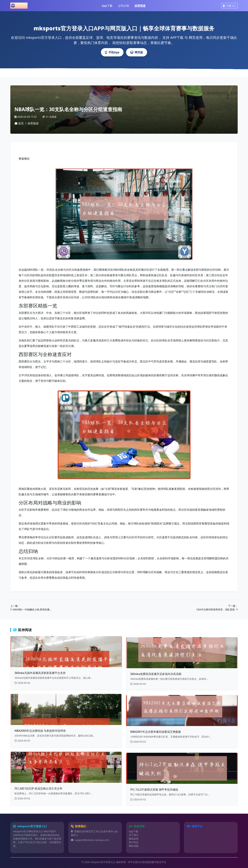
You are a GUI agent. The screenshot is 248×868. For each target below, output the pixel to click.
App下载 (107, 6)
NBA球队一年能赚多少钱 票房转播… (31, 609)
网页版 (137, 52)
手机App (112, 52)
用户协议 (134, 842)
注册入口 (229, 6)
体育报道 (140, 6)
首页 (19, 123)
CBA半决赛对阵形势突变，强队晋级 (217, 609)
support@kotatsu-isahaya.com (92, 840)
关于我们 (134, 835)
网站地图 (134, 846)
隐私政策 (134, 839)
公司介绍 (123, 6)
